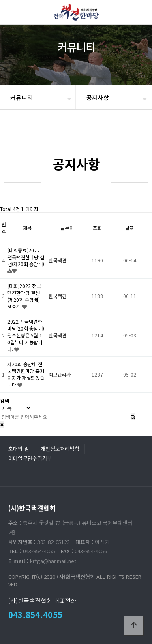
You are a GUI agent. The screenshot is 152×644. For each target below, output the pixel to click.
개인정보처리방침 (60, 449)
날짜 (130, 228)
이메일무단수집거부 (30, 458)
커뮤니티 (21, 97)
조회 (97, 228)
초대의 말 (19, 449)
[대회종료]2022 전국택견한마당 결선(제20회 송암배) (26, 257)
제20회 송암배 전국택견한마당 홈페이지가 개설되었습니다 (26, 374)
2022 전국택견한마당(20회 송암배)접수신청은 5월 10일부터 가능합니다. (26, 335)
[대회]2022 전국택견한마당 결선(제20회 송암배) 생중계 (24, 296)
